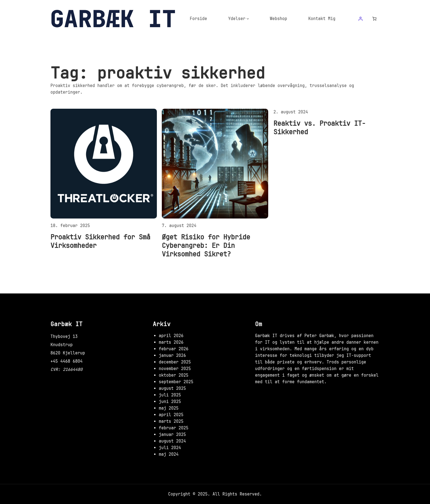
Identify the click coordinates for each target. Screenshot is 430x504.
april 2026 (171, 336)
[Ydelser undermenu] (248, 19)
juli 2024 (170, 448)
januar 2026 (172, 355)
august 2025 (172, 388)
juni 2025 (170, 402)
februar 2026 (174, 349)
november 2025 (175, 369)
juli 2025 (170, 395)
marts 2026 (171, 342)
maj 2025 (169, 408)
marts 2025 (171, 421)
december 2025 (175, 362)
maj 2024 (169, 454)
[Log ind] (360, 19)
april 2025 (171, 415)
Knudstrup (62, 345)
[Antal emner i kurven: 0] (375, 19)
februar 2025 (174, 428)
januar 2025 (172, 435)
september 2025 (176, 382)
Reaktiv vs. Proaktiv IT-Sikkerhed (319, 128)
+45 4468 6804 (67, 361)
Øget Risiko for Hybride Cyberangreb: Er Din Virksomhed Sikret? (206, 246)
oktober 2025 (174, 375)
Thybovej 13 (64, 337)
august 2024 (172, 441)
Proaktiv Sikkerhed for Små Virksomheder (100, 241)
